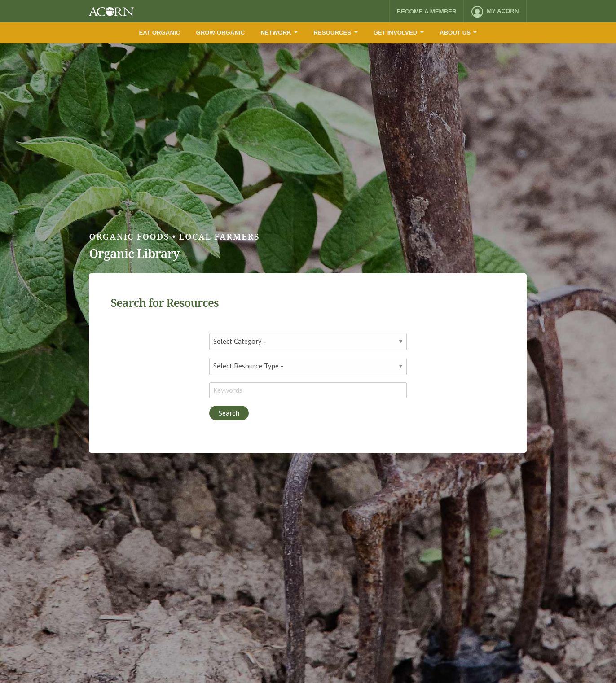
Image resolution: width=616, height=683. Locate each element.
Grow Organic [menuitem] (220, 33)
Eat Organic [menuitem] (160, 33)
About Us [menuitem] (455, 33)
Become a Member (427, 11)
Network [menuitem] (276, 33)
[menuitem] (495, 11)
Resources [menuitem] (332, 33)
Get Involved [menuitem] (396, 33)
